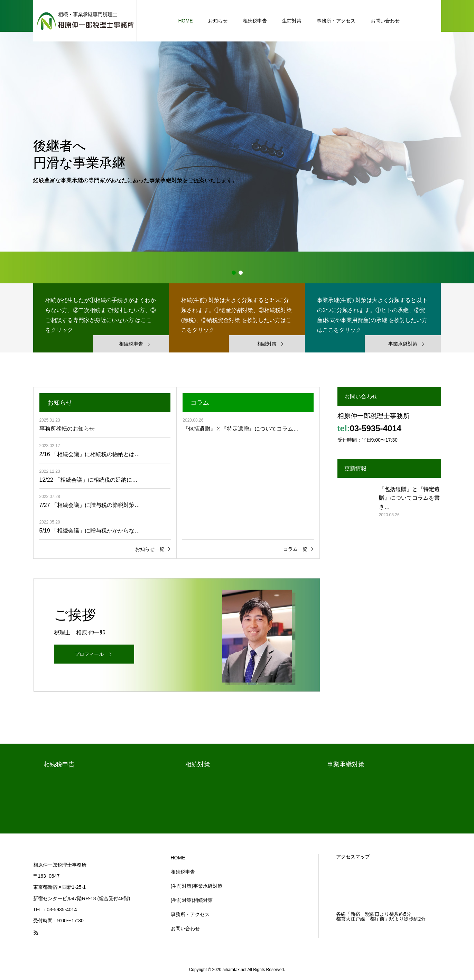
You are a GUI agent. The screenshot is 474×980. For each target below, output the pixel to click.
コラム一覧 (295, 549)
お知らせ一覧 (150, 549)
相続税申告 (255, 21)
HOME (186, 21)
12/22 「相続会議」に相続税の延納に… (89, 480)
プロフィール (89, 654)
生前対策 (292, 21)
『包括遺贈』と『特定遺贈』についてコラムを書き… (409, 498)
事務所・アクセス (336, 21)
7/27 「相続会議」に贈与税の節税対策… (90, 505)
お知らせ (218, 21)
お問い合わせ (385, 21)
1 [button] (234, 273)
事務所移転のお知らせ (67, 429)
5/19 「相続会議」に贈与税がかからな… (90, 531)
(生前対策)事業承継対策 (197, 886)
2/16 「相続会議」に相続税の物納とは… (90, 454)
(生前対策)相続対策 (192, 900)
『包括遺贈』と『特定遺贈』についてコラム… (241, 429)
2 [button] (241, 273)
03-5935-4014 (376, 428)
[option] (237, 142)
